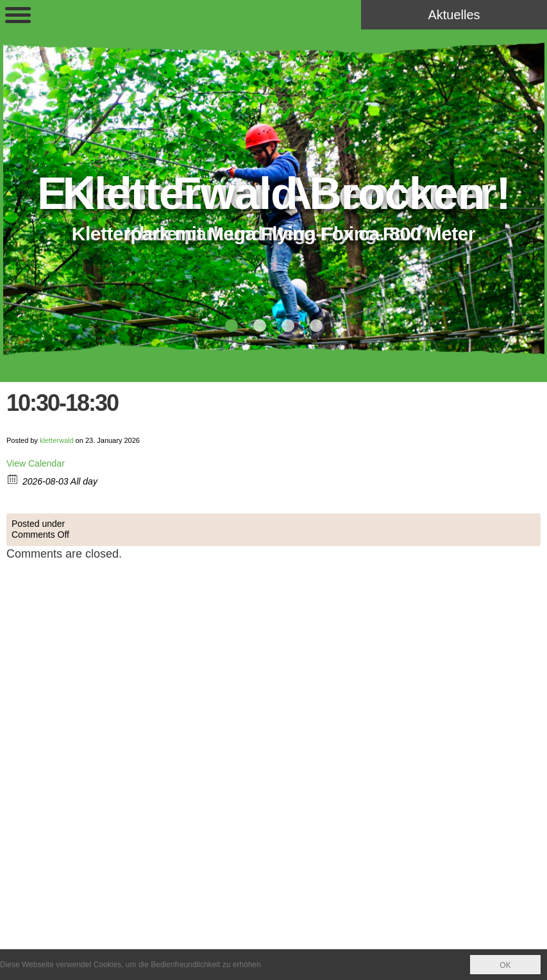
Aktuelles (454, 15)
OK (505, 965)
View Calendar (36, 463)
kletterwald (57, 440)
